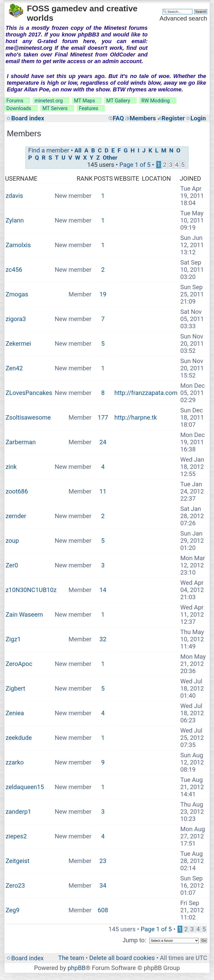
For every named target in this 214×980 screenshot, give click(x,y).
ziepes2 (16, 836)
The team (71, 958)
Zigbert (15, 688)
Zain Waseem (24, 615)
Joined (190, 179)
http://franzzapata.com (146, 393)
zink (11, 467)
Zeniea (15, 713)
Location (156, 179)
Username (21, 179)
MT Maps (85, 101)
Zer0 (12, 565)
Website (126, 179)
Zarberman (21, 442)
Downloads (19, 108)
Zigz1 (13, 639)
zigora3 (16, 319)
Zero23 (15, 886)
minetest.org (49, 101)
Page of (135, 165)
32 (103, 639)
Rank (85, 179)
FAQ (118, 118)
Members (143, 118)
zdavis (14, 196)
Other (110, 158)
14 (103, 590)
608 (103, 910)
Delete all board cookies (122, 958)
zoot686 (17, 491)
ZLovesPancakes (29, 393)
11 (103, 491)
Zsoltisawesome (28, 418)
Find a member (49, 150)
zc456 (14, 270)
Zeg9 (13, 910)
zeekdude (19, 738)
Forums (15, 101)
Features (89, 108)
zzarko (15, 762)
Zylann (15, 220)
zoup (12, 541)
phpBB (77, 968)
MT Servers (55, 108)
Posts (103, 179)
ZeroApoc (19, 664)
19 (103, 294)
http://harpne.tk (136, 418)
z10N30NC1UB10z (31, 590)
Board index (28, 118)
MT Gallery (118, 101)
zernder (16, 516)
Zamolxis (18, 245)
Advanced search (183, 18)
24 (103, 442)
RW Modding (155, 101)
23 (103, 861)
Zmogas (17, 294)
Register (173, 118)
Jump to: (134, 940)
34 (103, 886)
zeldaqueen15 (25, 787)
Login (198, 118)
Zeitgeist (18, 861)
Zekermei (18, 344)
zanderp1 (18, 812)
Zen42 (14, 368)
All (78, 151)
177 (103, 418)
